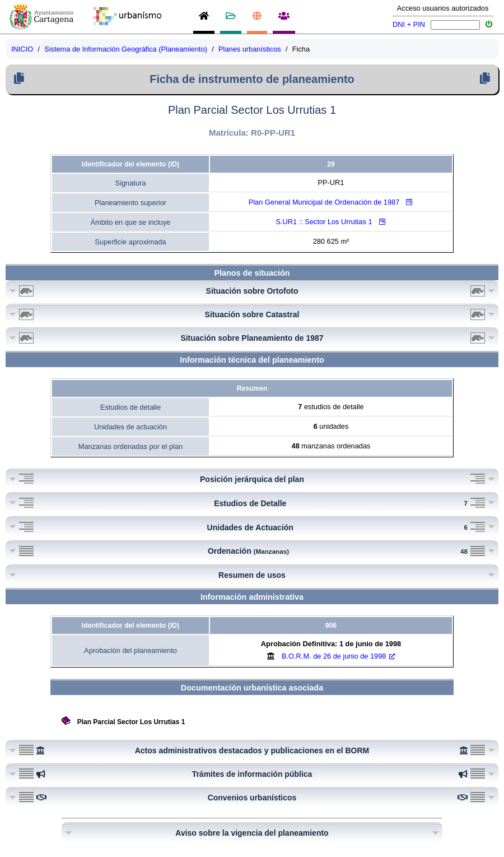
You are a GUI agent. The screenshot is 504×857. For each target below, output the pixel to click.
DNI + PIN (409, 24)
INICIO (22, 49)
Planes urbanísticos (250, 49)
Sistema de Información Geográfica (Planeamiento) (126, 49)
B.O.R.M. (338, 656)
